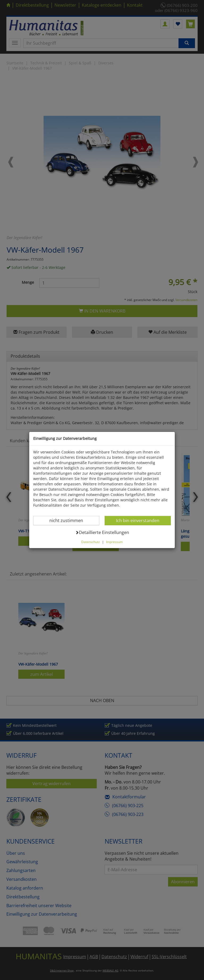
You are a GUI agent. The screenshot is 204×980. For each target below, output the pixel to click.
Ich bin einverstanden (138, 520)
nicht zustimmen (69, 520)
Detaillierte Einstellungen (102, 532)
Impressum (114, 542)
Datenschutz (91, 542)
